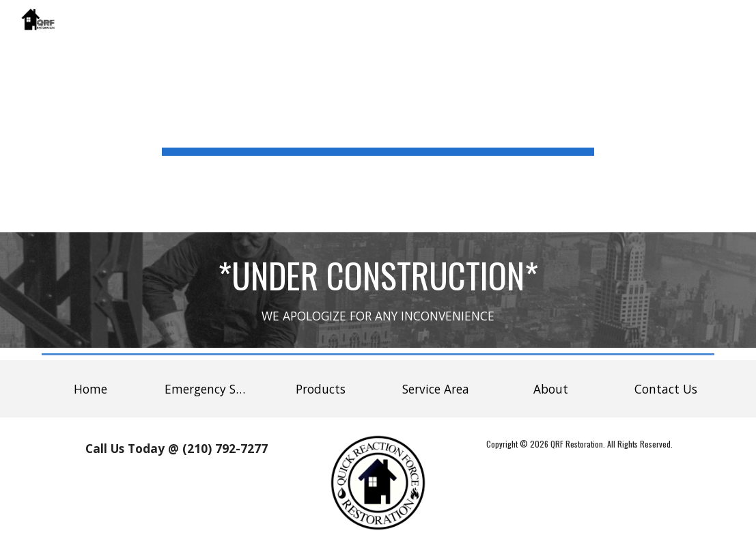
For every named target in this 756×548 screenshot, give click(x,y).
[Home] (90, 389)
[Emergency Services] (205, 389)
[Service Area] (435, 389)
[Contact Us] (666, 389)
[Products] (321, 389)
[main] (378, 116)
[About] (551, 389)
